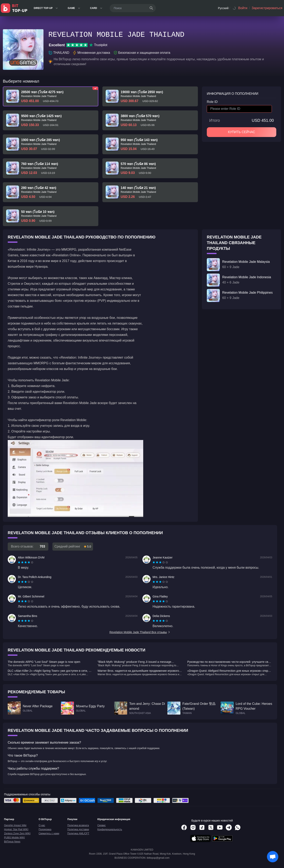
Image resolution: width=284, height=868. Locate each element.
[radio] (20, 562)
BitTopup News (12, 842)
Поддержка (45, 829)
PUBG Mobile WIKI (14, 838)
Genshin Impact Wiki (15, 825)
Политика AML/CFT (78, 833)
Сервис (101, 825)
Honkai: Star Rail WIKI (16, 829)
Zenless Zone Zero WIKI (17, 833)
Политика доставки (78, 829)
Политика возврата (78, 825)
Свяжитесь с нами (49, 833)
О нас (42, 825)
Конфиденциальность (110, 829)
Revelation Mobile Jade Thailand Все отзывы (140, 632)
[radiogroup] (26, 562)
